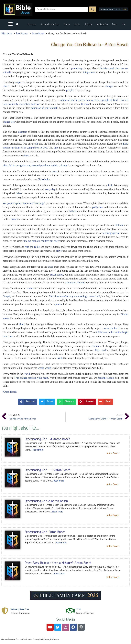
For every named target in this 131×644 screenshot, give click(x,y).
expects (19, 82)
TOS (79, 609)
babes (19, 193)
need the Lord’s (106, 378)
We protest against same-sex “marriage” (24, 203)
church (6, 86)
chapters (23, 132)
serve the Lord (111, 328)
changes (109, 86)
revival (31, 288)
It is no (85, 104)
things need (89, 72)
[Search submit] (93, 9)
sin (37, 144)
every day (50, 189)
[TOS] (71, 611)
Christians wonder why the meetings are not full (74, 296)
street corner (57, 275)
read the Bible (32, 247)
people (70, 90)
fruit (110, 185)
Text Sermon (22, 33)
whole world (44, 368)
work (60, 358)
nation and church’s (75, 283)
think (22, 324)
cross (50, 267)
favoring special (111, 233)
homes (14, 219)
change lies (9, 122)
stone (54, 171)
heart (27, 155)
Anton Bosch (38, 33)
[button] (28, 402)
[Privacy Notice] (5, 611)
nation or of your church (44, 108)
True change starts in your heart (31, 378)
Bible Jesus (7, 33)
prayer (59, 251)
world (27, 374)
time (56, 148)
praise (59, 304)
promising (77, 68)
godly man (98, 207)
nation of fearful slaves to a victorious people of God (89, 100)
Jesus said (100, 350)
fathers (73, 211)
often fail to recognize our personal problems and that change (35, 165)
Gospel (7, 296)
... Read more (37, 450)
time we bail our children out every (41, 241)
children (119, 225)
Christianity (44, 179)
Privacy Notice (20, 609)
